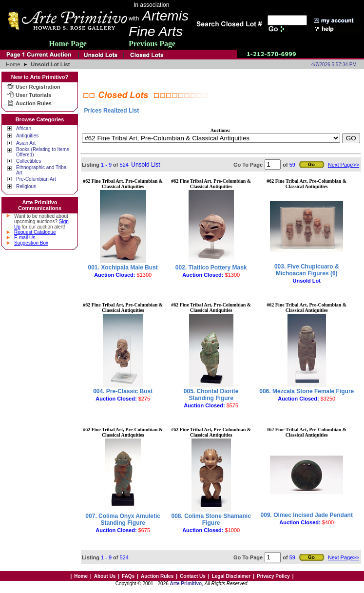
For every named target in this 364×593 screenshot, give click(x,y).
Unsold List (145, 165)
